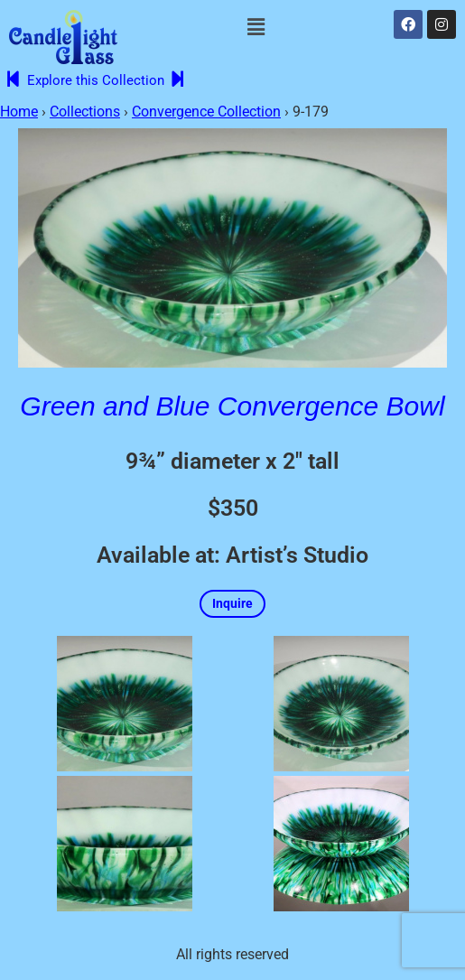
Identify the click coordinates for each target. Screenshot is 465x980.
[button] (256, 27)
